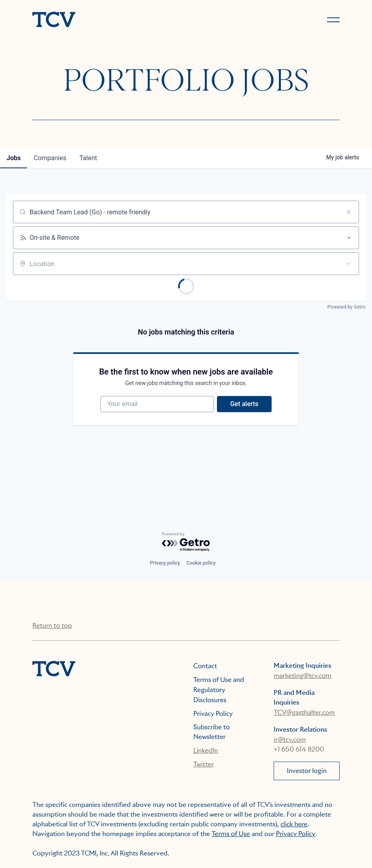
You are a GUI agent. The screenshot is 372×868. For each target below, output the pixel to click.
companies (50, 158)
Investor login (307, 771)
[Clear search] (349, 212)
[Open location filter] (349, 264)
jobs (14, 158)
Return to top (52, 626)
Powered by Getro (346, 307)
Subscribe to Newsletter (212, 732)
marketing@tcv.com (302, 676)
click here (294, 824)
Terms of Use (231, 834)
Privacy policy (165, 563)
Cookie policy (201, 563)
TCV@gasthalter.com (304, 712)
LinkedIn (206, 751)
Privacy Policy (213, 714)
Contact (205, 666)
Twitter (204, 764)
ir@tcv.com (290, 740)
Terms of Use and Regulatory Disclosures (219, 690)
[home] (106, 20)
